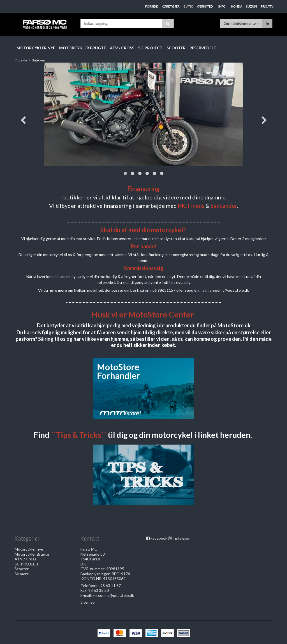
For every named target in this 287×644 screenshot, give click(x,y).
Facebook (159, 538)
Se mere (22, 574)
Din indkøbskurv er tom (248, 24)
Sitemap (88, 602)
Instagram (181, 538)
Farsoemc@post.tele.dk (113, 595)
